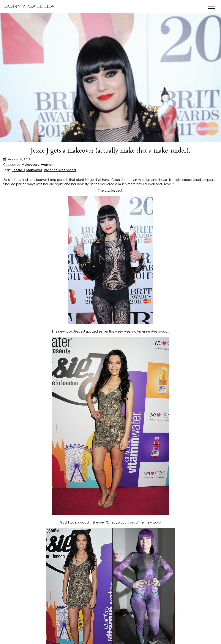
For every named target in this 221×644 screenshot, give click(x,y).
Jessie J (18, 170)
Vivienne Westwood (60, 170)
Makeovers (30, 165)
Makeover (34, 170)
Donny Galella (29, 6)
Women (47, 165)
